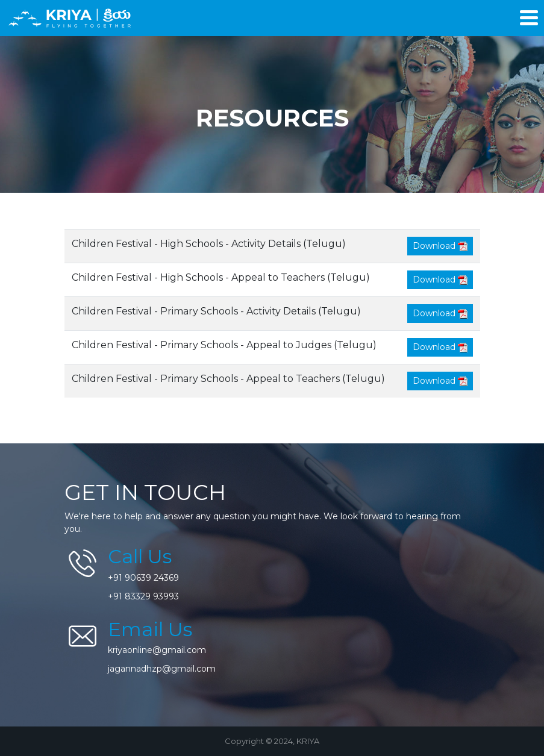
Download (440, 246)
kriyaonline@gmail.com (157, 650)
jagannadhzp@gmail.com (162, 669)
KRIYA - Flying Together (71, 18)
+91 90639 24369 (143, 578)
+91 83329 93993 (143, 596)
